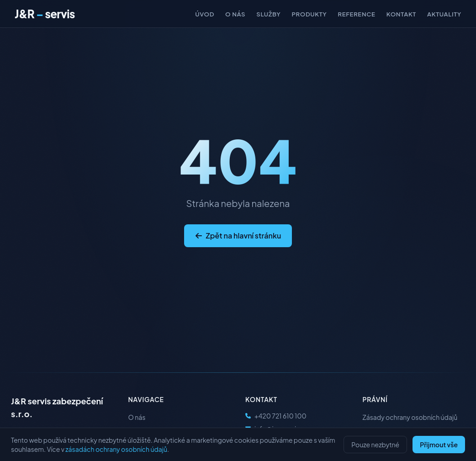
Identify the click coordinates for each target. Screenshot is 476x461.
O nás (235, 14)
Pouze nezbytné (375, 445)
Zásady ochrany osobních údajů (410, 417)
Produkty (309, 14)
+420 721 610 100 (276, 416)
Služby (268, 14)
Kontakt (401, 14)
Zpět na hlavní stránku (238, 236)
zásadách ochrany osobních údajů (116, 449)
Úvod (205, 14)
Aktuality (444, 14)
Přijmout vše (439, 445)
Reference (357, 14)
